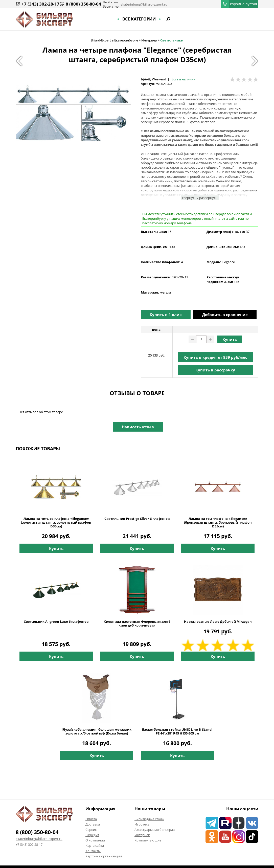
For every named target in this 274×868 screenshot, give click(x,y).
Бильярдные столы (149, 819)
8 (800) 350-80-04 (83, 4)
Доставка (93, 824)
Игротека (142, 824)
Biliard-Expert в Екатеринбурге (114, 40)
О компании (95, 840)
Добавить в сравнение (225, 315)
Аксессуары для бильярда (155, 830)
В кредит (92, 835)
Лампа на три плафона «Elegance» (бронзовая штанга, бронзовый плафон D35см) (218, 522)
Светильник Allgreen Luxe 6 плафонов (56, 622)
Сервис (91, 830)
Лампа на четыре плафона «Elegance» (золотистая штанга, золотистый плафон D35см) (56, 522)
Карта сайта (95, 845)
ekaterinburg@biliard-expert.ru (144, 4)
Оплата (91, 819)
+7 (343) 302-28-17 (40, 4)
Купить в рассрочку (215, 370)
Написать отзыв (138, 427)
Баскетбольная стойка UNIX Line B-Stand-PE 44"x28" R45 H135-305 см (177, 731)
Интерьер (149, 40)
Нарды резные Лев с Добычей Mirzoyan (218, 622)
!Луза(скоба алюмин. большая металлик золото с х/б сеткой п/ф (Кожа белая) (97, 731)
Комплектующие (148, 840)
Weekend (159, 79)
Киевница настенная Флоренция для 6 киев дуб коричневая (137, 624)
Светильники (172, 40)
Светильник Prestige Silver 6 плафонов (137, 519)
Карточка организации (104, 856)
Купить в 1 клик (166, 315)
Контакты (93, 851)
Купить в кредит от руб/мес (215, 357)
